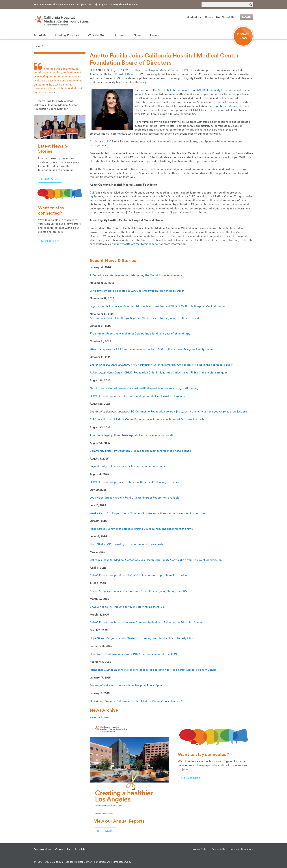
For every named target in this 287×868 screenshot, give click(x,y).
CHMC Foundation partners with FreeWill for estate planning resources (134, 482)
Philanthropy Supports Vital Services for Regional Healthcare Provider (158, 318)
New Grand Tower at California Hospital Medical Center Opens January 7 (136, 701)
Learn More (50, 179)
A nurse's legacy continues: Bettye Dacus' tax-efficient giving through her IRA (138, 591)
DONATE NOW (243, 36)
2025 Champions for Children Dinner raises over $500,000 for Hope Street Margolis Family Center (152, 349)
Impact (120, 35)
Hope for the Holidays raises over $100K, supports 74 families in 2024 (134, 654)
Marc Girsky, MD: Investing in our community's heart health (127, 544)
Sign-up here (191, 778)
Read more (105, 831)
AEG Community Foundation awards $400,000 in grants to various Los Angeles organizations (188, 412)
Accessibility (218, 849)
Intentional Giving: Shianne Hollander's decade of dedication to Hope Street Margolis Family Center (153, 670)
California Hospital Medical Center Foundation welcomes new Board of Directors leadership (148, 419)
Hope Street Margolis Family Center (118, 4)
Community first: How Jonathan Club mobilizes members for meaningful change (140, 451)
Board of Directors (127, 74)
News (137, 35)
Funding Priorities (67, 35)
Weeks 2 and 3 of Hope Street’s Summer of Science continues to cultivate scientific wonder (147, 513)
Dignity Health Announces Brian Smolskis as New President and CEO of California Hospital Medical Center (157, 306)
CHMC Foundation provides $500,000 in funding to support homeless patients (139, 575)
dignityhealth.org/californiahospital (136, 244)
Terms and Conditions (241, 849)
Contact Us (194, 17)
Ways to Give (97, 35)
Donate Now (42, 849)
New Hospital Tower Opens (126, 685)
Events (155, 35)
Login (247, 17)
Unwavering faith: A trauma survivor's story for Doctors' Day (128, 607)
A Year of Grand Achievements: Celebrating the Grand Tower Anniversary (136, 275)
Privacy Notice (200, 849)
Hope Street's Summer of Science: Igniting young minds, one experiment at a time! (142, 529)
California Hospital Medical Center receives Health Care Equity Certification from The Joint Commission (156, 560)
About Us (40, 35)
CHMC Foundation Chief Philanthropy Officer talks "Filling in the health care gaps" (181, 365)
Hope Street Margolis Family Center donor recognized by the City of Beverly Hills (141, 638)
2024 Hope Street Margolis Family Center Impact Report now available (135, 498)
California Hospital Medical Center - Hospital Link (64, 4)
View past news (100, 717)
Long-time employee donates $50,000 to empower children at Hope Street (137, 291)
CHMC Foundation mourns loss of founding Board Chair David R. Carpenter (137, 396)
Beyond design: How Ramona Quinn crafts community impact (129, 466)
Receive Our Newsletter (220, 17)
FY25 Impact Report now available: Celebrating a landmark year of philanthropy (140, 334)
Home (37, 46)
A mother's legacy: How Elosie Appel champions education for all (131, 435)
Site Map (81, 849)
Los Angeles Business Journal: (109, 365)
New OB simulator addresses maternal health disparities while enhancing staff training (144, 388)
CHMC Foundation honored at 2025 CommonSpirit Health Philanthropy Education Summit (147, 622)
